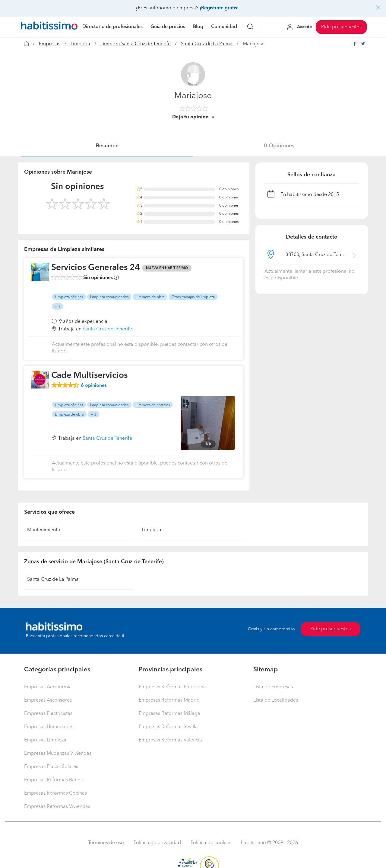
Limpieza (80, 44)
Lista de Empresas (273, 687)
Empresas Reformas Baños (53, 780)
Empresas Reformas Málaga (169, 714)
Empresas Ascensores (48, 700)
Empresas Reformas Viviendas (57, 807)
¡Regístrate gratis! (219, 8)
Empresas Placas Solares (51, 767)
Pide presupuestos (341, 27)
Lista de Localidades (276, 700)
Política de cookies (211, 843)
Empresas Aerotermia (48, 687)
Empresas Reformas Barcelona (172, 687)
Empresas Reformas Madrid (169, 700)
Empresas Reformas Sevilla (168, 727)
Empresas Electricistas (48, 714)
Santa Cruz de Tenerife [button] (107, 329)
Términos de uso (106, 843)
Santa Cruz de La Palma (207, 44)
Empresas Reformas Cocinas (55, 793)
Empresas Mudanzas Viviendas (58, 754)
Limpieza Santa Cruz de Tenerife (136, 44)
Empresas (50, 44)
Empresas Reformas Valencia (170, 740)
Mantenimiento (44, 530)
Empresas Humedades (49, 727)
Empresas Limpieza (45, 740)
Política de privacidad (157, 843)
